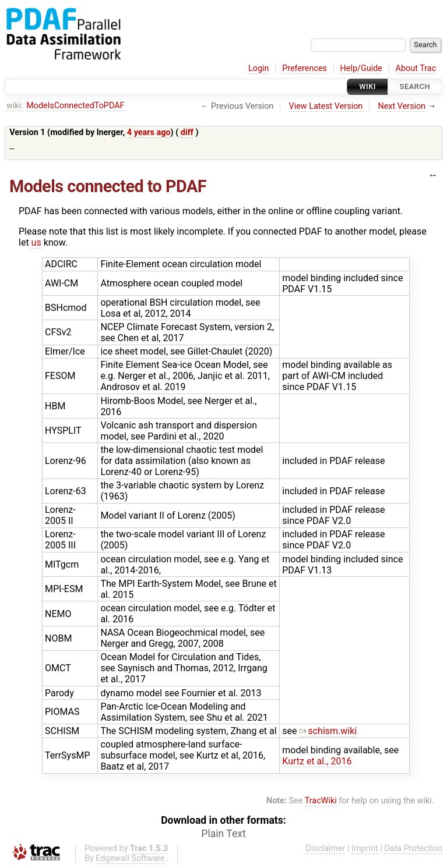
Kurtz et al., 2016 (317, 761)
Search (415, 86)
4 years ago (149, 132)
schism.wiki (328, 731)
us (36, 242)
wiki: (15, 106)
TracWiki (321, 801)
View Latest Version (326, 106)
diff (187, 132)
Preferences (305, 68)
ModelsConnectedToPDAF (75, 106)
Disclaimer (326, 848)
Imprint (365, 848)
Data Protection (413, 848)
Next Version (402, 106)
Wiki (367, 86)
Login (259, 68)
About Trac (416, 68)
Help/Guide (361, 68)
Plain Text (223, 834)
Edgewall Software (130, 858)
